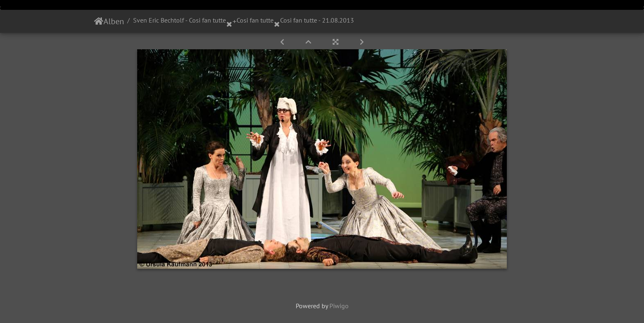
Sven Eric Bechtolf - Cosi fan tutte (179, 20)
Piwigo (339, 306)
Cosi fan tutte (255, 20)
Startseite (99, 21)
